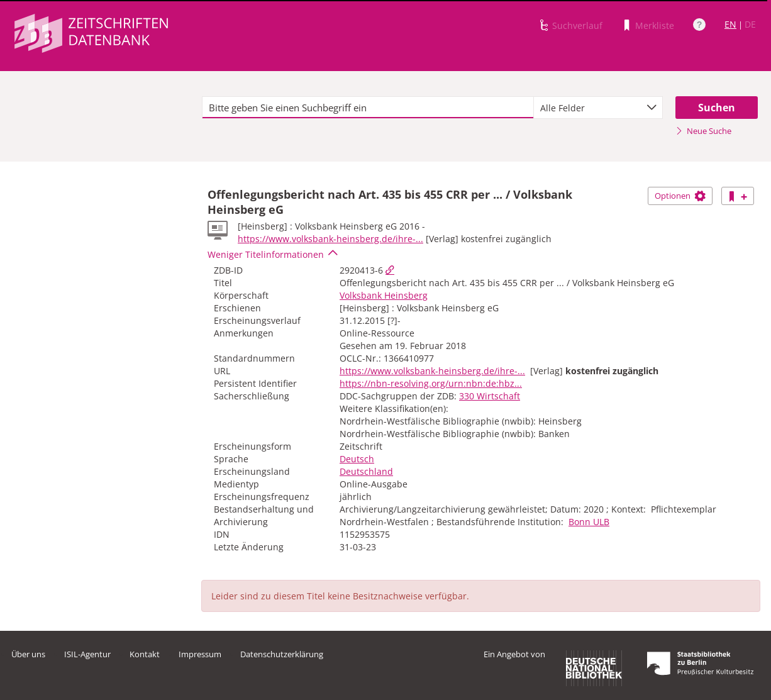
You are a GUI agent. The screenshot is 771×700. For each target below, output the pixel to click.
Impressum (200, 654)
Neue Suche (703, 131)
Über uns (28, 654)
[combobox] (598, 108)
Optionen (680, 196)
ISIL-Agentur (87, 654)
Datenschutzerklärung (282, 654)
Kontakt (145, 654)
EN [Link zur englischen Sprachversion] (730, 24)
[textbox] (368, 108)
